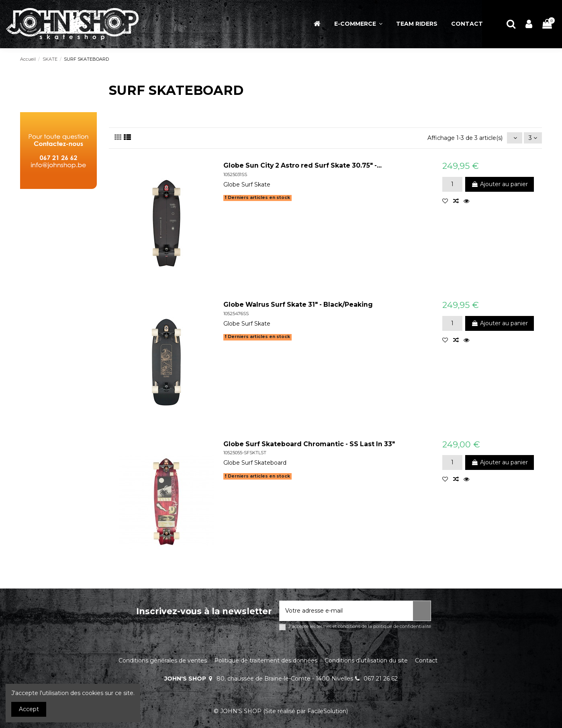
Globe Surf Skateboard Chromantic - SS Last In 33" (309, 444)
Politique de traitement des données (266, 660)
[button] (358, 24)
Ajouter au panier (500, 184)
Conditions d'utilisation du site (366, 660)
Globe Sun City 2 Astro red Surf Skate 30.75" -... (302, 165)
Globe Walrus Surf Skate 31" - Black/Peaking (298, 305)
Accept (29, 709)
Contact (426, 660)
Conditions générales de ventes (163, 660)
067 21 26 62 (381, 679)
